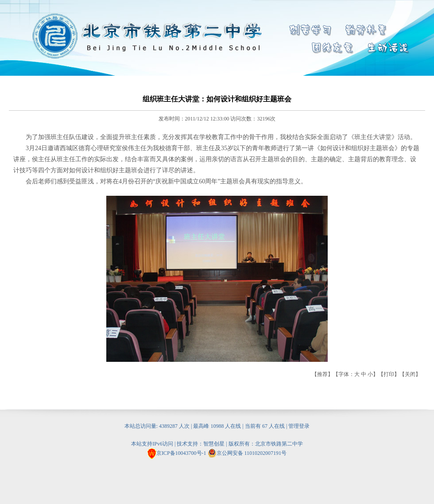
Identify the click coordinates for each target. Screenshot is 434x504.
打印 (389, 374)
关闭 (410, 374)
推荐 (322, 374)
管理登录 (299, 426)
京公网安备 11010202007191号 (247, 453)
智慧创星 (214, 444)
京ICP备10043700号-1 (181, 453)
